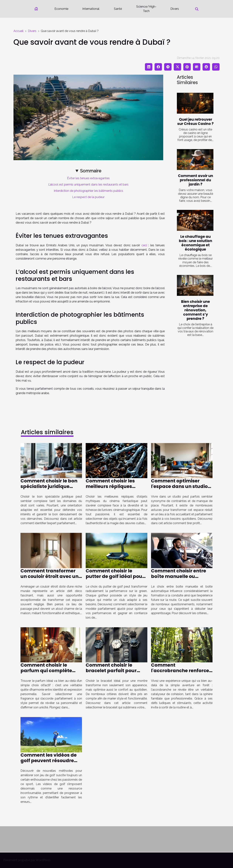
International (91, 9)
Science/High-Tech (146, 9)
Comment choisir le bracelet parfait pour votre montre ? (111, 671)
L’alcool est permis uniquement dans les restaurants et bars (88, 184)
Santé (118, 9)
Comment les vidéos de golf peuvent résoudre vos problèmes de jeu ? (49, 761)
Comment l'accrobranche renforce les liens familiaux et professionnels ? (180, 673)
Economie (61, 9)
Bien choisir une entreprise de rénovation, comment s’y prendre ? (196, 310)
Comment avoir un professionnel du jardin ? (196, 180)
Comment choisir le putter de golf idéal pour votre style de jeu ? (115, 576)
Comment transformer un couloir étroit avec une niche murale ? (51, 576)
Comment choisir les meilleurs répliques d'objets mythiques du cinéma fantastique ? (113, 489)
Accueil (18, 31)
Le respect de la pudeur (88, 197)
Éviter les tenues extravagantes (88, 178)
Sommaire (91, 171)
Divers (175, 9)
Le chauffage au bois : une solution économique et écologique (196, 243)
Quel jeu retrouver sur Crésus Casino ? (195, 122)
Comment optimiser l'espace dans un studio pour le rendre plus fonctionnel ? (179, 489)
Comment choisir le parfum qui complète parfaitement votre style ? (50, 673)
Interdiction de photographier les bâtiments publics (88, 191)
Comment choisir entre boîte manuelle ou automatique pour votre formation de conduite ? (180, 579)
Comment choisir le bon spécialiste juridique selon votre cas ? (49, 486)
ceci (144, 245)
